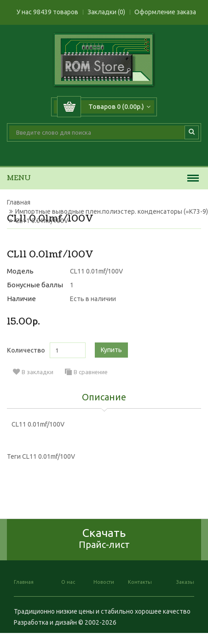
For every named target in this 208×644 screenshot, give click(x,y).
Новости (104, 582)
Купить (111, 350)
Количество (26, 350)
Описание (104, 398)
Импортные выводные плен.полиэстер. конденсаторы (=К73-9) (112, 211)
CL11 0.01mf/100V (42, 221)
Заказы (185, 582)
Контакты (140, 582)
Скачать (104, 538)
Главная (19, 202)
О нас (68, 582)
